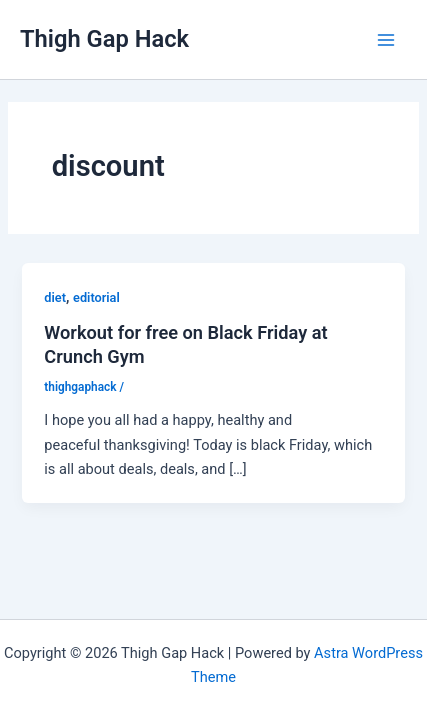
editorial (96, 297)
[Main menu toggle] (386, 40)
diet (55, 297)
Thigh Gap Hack (104, 39)
